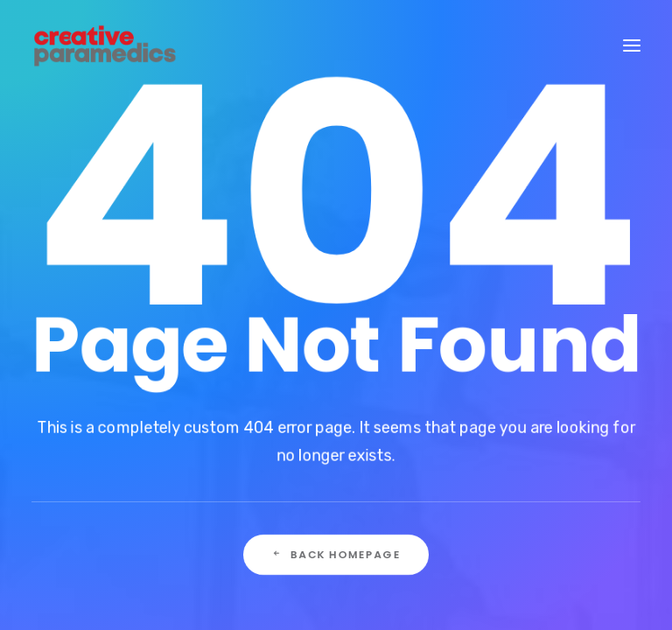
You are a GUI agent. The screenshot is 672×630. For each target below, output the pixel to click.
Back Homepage (336, 555)
